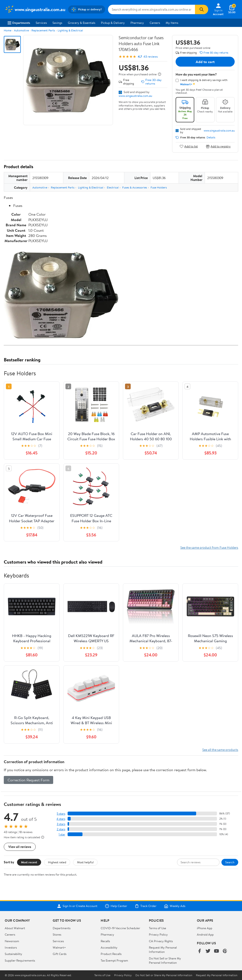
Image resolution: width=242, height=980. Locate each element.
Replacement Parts (43, 30)
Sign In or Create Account (77, 906)
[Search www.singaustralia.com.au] (151, 9)
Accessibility (109, 947)
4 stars (61, 819)
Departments (19, 23)
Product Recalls (111, 954)
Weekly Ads (175, 906)
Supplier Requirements (20, 960)
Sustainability (13, 954)
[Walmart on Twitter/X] (208, 951)
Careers (155, 23)
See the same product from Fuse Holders (209, 547)
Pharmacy (137, 23)
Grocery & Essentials (82, 23)
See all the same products (220, 750)
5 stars (61, 814)
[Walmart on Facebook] (199, 951)
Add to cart (205, 62)
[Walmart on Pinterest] (225, 951)
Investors (11, 947)
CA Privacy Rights (161, 941)
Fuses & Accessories (135, 187)
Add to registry (218, 146)
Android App (205, 934)
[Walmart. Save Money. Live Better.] (35, 9)
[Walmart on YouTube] (216, 951)
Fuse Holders (159, 187)
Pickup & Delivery (113, 23)
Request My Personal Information (163, 950)
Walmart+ (59, 947)
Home (8, 30)
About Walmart (15, 928)
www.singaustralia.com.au (135, 96)
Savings (57, 23)
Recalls (105, 941)
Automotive (21, 30)
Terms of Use (158, 928)
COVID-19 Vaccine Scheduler (120, 928)
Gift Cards (60, 954)
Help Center (116, 906)
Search (230, 862)
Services (41, 23)
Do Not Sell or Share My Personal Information (165, 960)
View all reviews (20, 847)
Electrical (113, 187)
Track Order (146, 906)
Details (211, 137)
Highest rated (57, 862)
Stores (57, 934)
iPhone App (205, 928)
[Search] (202, 9)
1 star (62, 834)
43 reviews (151, 57)
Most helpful (85, 862)
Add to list (189, 146)
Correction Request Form (28, 780)
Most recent (29, 862)
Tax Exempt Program (114, 960)
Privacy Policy (158, 934)
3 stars (61, 824)
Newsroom (12, 941)
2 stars (61, 829)
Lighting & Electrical (70, 30)
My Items (172, 23)
